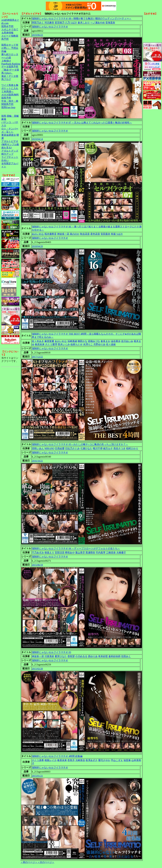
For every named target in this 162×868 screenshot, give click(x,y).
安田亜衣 (105, 234)
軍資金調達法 (9, 135)
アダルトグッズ (10, 151)
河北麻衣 (49, 23)
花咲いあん (38, 448)
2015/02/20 (37, 669)
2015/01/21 (37, 776)
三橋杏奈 (111, 552)
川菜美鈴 (49, 656)
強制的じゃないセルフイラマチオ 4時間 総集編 (57, 756)
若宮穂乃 (60, 23)
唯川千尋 (98, 448)
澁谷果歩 (116, 341)
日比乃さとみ (72, 448)
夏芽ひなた (61, 656)
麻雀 (4, 119)
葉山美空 (80, 552)
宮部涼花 (60, 552)
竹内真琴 (101, 552)
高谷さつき (119, 448)
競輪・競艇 (13, 116)
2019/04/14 (37, 139)
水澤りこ (88, 344)
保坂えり (49, 552)
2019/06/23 (37, 35)
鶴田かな (83, 341)
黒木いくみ (64, 344)
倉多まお (105, 341)
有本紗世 (103, 656)
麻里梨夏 (49, 341)
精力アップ (7, 154)
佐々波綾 (111, 344)
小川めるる (81, 656)
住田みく (126, 656)
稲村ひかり (132, 448)
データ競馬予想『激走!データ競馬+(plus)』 (10, 70)
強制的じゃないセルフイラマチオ (50, 27)
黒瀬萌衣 (90, 552)
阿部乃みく (38, 23)
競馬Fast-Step (8, 107)
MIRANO (49, 448)
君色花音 (95, 234)
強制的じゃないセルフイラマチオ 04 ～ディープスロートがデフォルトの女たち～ (76, 548)
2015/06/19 (37, 565)
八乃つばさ (71, 23)
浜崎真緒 (72, 341)
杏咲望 (71, 656)
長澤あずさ (92, 760)
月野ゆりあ (99, 344)
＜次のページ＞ (46, 862)
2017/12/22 (37, 357)
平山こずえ (117, 760)
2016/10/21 (37, 461)
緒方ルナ (108, 448)
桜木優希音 (51, 234)
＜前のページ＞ (29, 862)
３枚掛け (6, 61)
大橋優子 (121, 552)
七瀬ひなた (86, 448)
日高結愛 (60, 448)
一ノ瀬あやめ (98, 23)
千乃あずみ (38, 552)
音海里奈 (110, 23)
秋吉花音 (85, 234)
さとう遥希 (38, 760)
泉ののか (75, 234)
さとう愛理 (51, 344)
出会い (5, 160)
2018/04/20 (37, 246)
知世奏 (127, 760)
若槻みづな (94, 341)
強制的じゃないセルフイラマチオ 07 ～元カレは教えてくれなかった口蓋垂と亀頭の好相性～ (82, 123)
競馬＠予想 (7, 26)
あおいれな (38, 234)
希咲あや (70, 552)
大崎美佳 (80, 760)
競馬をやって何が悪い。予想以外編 (10, 48)
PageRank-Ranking (11, 64)
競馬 (4, 116)
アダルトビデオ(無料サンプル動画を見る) (10, 144)
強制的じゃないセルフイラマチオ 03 (51, 652)
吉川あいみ (127, 341)
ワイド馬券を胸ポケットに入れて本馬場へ (10, 88)
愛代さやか (104, 760)
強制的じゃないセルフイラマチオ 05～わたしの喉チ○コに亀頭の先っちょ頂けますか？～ (80, 444)
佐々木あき (38, 341)
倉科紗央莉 (114, 656)
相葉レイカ (51, 760)
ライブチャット (10, 157)
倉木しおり (84, 23)
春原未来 (40, 344)
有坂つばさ (117, 234)
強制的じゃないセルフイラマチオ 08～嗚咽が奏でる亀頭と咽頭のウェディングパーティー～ (82, 18)
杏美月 (71, 760)
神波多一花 (63, 234)
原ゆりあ (93, 656)
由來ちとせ (76, 344)
